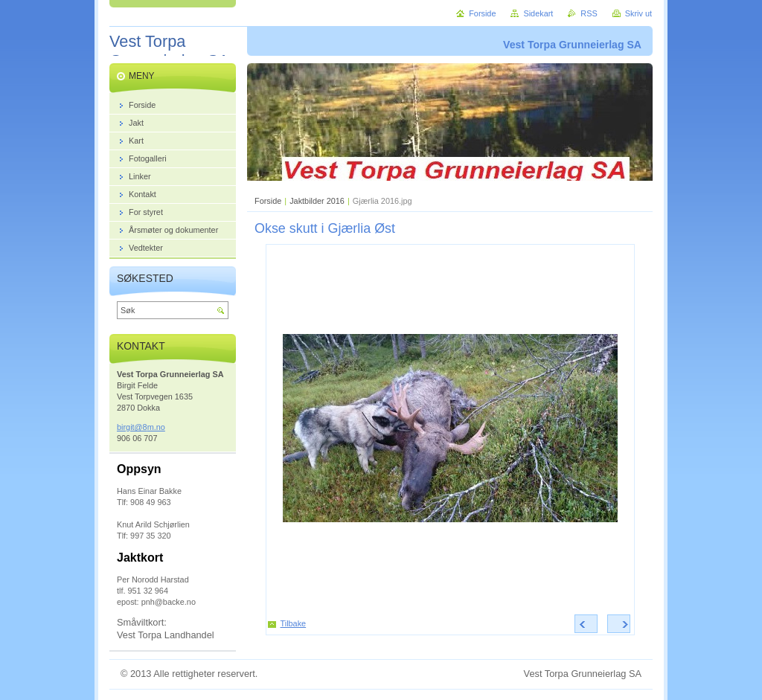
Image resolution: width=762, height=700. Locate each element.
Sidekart (538, 13)
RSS (589, 13)
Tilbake (294, 623)
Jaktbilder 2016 (317, 201)
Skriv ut (638, 13)
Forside (268, 201)
